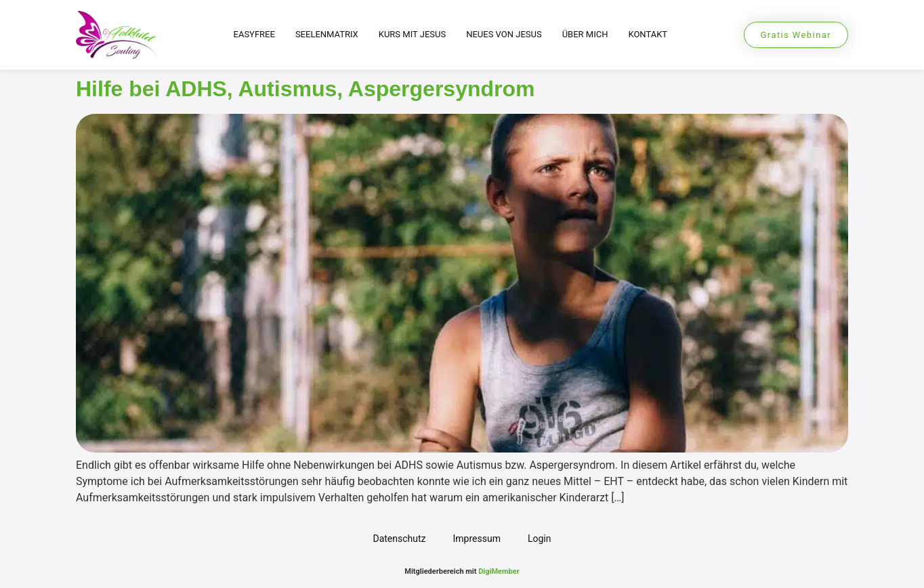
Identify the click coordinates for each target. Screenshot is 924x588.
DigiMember (499, 571)
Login (540, 539)
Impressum (477, 539)
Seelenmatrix (327, 34)
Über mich (585, 34)
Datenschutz (399, 539)
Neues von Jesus (504, 34)
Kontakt (648, 34)
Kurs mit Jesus (412, 34)
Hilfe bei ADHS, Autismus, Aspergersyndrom (305, 89)
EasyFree (254, 34)
